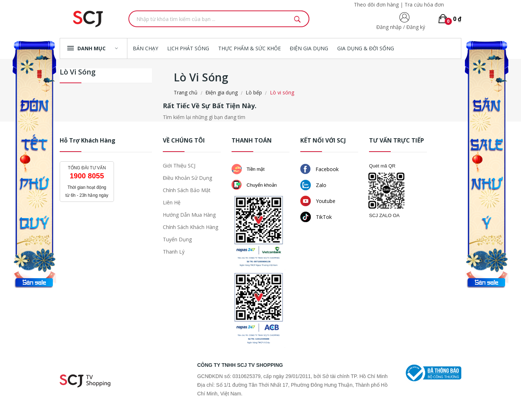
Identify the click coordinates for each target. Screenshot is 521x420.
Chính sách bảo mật (187, 190)
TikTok (316, 217)
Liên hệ (172, 202)
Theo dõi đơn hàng (376, 5)
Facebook (319, 169)
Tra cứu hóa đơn (424, 5)
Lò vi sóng (78, 73)
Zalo (313, 185)
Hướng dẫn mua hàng (189, 215)
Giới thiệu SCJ (179, 166)
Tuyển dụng (177, 239)
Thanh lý (174, 252)
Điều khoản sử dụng (187, 178)
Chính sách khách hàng (190, 227)
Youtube (318, 201)
